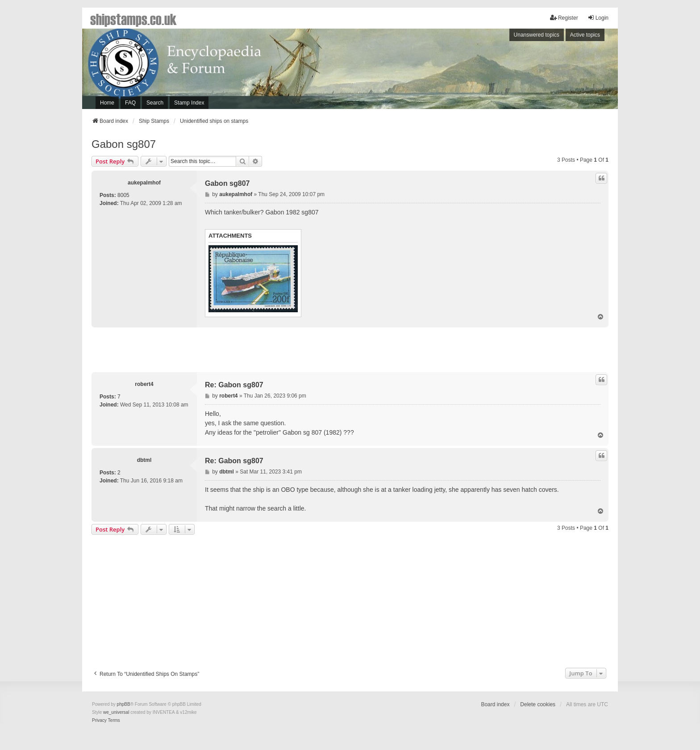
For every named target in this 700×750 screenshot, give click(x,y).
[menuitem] (99, 721)
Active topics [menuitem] (585, 35)
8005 (123, 195)
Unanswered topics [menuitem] (537, 35)
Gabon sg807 (124, 144)
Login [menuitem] (598, 18)
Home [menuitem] (107, 103)
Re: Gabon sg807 (234, 385)
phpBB (124, 704)
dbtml (144, 460)
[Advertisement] (495, 71)
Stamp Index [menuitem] (189, 103)
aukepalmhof (144, 183)
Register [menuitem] (564, 18)
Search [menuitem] (155, 103)
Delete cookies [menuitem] (538, 704)
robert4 (144, 384)
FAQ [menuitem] (130, 103)
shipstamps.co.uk (133, 19)
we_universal (116, 712)
